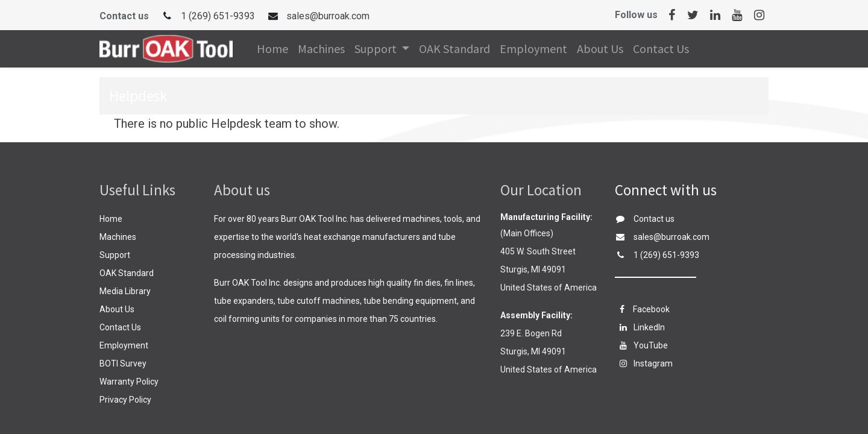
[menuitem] (272, 49)
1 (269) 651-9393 (218, 16)
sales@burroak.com (328, 16)
